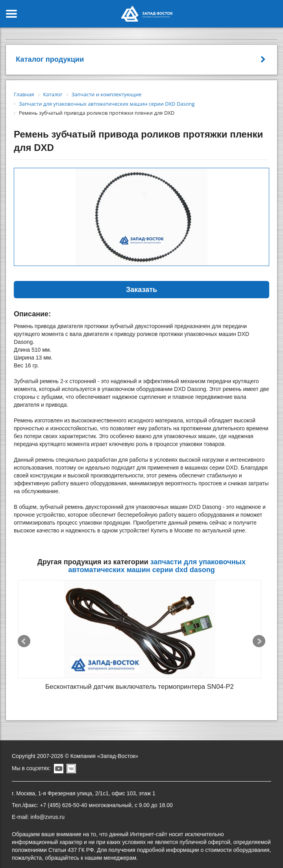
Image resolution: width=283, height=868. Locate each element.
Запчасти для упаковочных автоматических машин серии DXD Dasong (157, 566)
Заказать (141, 290)
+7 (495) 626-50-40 (63, 796)
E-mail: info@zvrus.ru (38, 807)
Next (259, 637)
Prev (24, 637)
